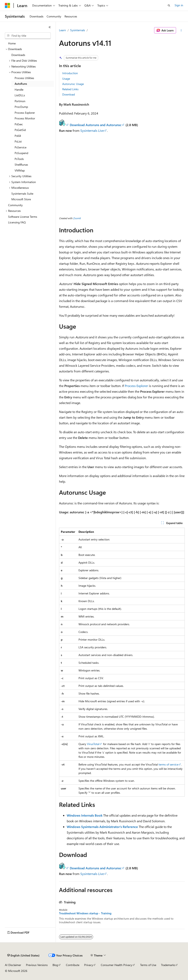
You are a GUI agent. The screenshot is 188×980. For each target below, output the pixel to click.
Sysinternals (78, 30)
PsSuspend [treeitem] (21, 153)
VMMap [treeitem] (20, 170)
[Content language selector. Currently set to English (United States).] (23, 955)
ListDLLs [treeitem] (20, 95)
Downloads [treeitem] (18, 55)
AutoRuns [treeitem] (21, 84)
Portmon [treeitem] (20, 101)
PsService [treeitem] (20, 147)
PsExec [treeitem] (19, 124)
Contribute (73, 965)
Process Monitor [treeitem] (25, 118)
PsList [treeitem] (18, 141)
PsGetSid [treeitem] (20, 130)
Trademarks (168, 965)
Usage (66, 79)
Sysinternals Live (92, 130)
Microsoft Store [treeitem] (21, 199)
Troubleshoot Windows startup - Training (85, 913)
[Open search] (169, 5)
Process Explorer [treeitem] (25, 113)
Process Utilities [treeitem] (24, 78)
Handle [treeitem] (19, 90)
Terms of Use (148, 965)
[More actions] (181, 30)
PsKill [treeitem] (18, 136)
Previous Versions (37, 965)
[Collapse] (50, 27)
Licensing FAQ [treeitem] (17, 222)
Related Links (70, 89)
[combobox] (28, 36)
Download (69, 94)
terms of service (168, 764)
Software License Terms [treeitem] (23, 217)
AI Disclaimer (13, 965)
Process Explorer (136, 386)
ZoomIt (77, 218)
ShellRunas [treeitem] (21, 165)
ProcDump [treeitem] (21, 107)
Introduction (70, 73)
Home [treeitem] (12, 43)
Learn (62, 30)
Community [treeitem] (15, 205)
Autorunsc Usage (73, 84)
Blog (55, 965)
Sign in (179, 5)
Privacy (89, 965)
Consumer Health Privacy (117, 965)
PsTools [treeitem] (19, 159)
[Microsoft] (8, 5)
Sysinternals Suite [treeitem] (22, 194)
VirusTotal (93, 744)
